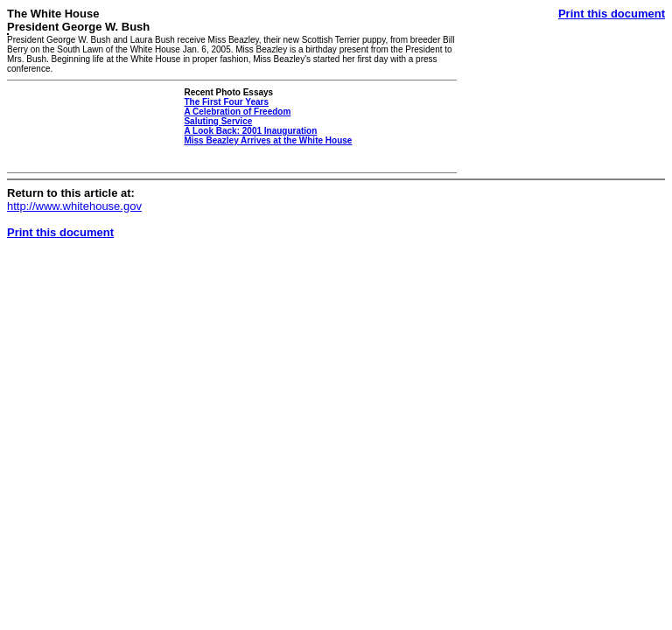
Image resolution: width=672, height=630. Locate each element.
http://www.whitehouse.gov (74, 206)
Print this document (612, 14)
